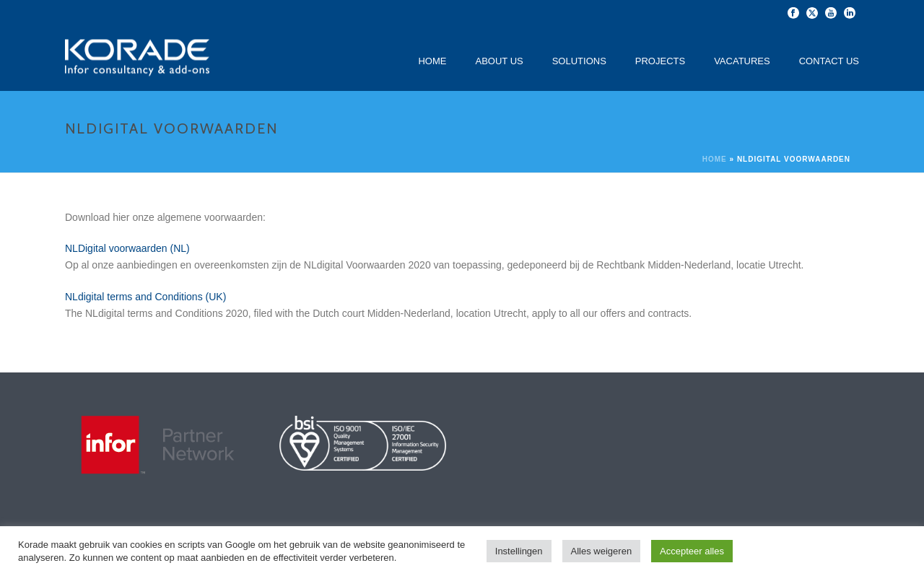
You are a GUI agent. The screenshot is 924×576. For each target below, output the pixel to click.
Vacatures (742, 61)
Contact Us (829, 61)
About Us (499, 61)
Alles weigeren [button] (602, 551)
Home (432, 61)
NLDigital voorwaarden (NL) (127, 248)
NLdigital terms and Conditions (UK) (145, 297)
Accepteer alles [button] (692, 551)
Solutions (579, 61)
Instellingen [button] (519, 551)
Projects (660, 61)
